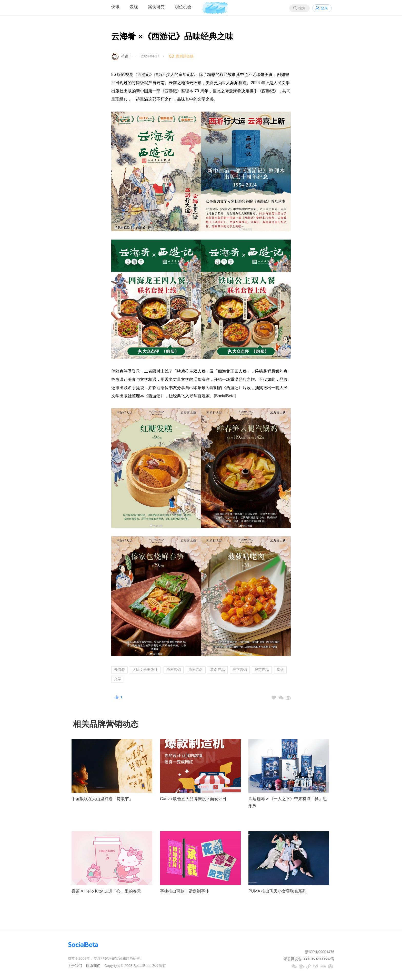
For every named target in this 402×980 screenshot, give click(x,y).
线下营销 (240, 670)
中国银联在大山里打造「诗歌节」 (102, 799)
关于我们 (75, 966)
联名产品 (218, 670)
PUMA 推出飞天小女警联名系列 (277, 891)
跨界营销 (174, 670)
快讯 (115, 7)
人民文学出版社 (145, 670)
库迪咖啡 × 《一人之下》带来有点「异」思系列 (288, 803)
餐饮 (280, 670)
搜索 (302, 8)
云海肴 (119, 670)
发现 (134, 7)
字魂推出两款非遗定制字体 (185, 891)
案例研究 (156, 7)
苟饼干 (126, 56)
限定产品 (262, 670)
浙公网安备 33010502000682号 (309, 959)
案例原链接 (185, 56)
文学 (118, 679)
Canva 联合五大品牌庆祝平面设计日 (193, 799)
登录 (324, 8)
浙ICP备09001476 (320, 952)
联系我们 (93, 966)
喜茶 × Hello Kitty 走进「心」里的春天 (106, 891)
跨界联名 (196, 670)
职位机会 (183, 7)
